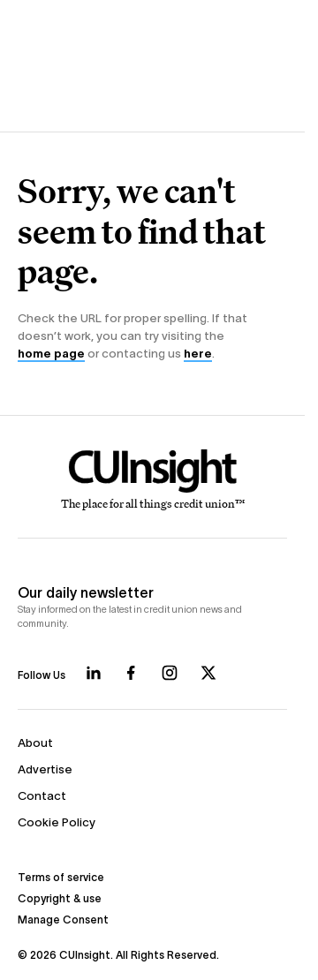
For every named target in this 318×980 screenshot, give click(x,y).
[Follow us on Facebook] (131, 673)
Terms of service (61, 877)
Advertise (45, 769)
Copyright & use (60, 898)
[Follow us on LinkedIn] (94, 673)
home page (51, 354)
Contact (42, 796)
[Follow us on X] (208, 673)
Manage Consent (63, 920)
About (35, 743)
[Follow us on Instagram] (170, 673)
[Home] (152, 480)
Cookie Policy (57, 822)
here (198, 354)
